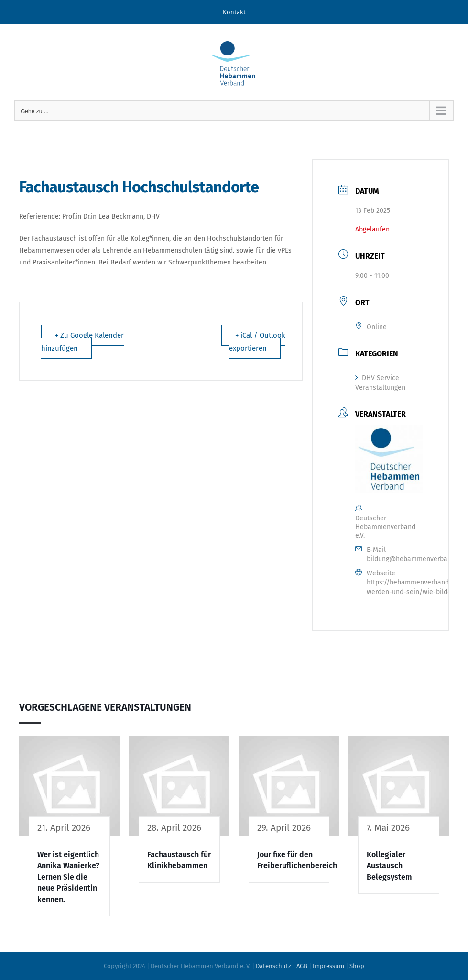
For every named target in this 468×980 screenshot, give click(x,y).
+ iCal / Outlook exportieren (257, 342)
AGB (302, 966)
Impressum (328, 966)
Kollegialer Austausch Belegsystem (389, 866)
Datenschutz (273, 966)
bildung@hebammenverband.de (415, 559)
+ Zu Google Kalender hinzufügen (82, 342)
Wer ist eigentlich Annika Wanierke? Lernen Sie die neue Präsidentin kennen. (68, 877)
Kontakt (234, 12)
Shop (357, 966)
